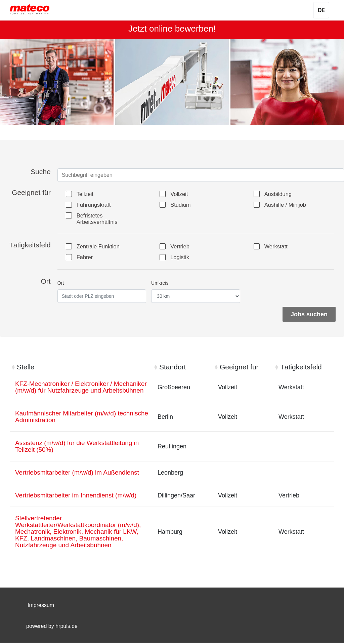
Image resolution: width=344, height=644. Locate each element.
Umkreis (160, 284)
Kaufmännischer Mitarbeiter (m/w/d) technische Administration (68, 426)
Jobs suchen (309, 316)
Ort (61, 284)
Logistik (182, 259)
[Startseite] (35, 9)
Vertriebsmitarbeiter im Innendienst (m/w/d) (79, 506)
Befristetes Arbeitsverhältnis (100, 219)
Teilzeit (87, 194)
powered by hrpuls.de (52, 627)
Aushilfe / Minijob (288, 205)
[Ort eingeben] (102, 297)
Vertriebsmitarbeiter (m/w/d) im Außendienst (80, 483)
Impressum (41, 607)
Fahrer (87, 259)
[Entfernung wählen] (196, 297)
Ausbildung (280, 194)
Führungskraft (96, 205)
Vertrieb (182, 248)
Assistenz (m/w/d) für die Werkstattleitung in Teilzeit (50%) (80, 456)
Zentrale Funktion (101, 248)
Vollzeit (181, 194)
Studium (182, 205)
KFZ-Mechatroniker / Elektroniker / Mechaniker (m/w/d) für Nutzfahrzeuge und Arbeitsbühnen (79, 392)
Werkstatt (278, 248)
